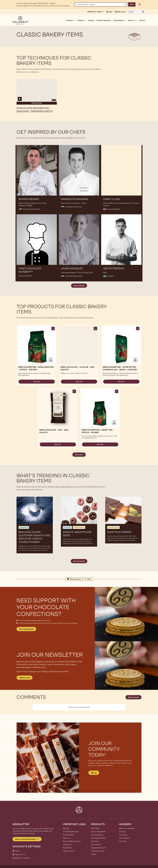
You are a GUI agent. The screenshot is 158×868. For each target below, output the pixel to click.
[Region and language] (101, 4)
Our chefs (123, 835)
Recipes (91, 20)
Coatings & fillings (98, 838)
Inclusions (95, 841)
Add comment (133, 697)
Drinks (94, 854)
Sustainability (68, 835)
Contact (142, 20)
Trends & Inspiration (104, 20)
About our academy (127, 828)
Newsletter (67, 848)
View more (79, 455)
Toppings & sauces (98, 848)
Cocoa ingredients (98, 832)
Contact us (67, 844)
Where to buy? (69, 851)
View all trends (79, 561)
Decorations (96, 844)
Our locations (124, 838)
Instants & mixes (98, 851)
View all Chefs (79, 286)
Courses (122, 832)
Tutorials (123, 841)
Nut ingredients (97, 835)
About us (67, 838)
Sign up (94, 773)
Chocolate (95, 828)
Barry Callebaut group (72, 841)
